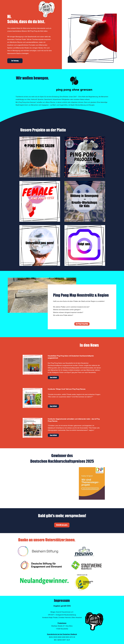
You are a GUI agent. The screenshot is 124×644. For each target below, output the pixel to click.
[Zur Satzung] (15, 61)
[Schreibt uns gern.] (62, 525)
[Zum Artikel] (53, 378)
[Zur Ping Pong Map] (82, 324)
